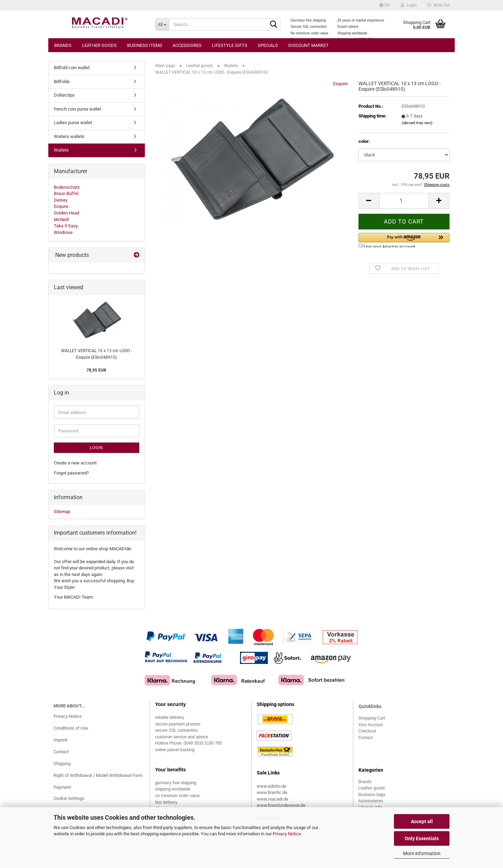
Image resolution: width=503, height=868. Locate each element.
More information (422, 853)
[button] (385, 5)
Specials (268, 45)
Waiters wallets (69, 136)
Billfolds (62, 82)
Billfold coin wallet (72, 68)
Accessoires (187, 45)
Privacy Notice (287, 834)
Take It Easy (66, 226)
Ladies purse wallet (73, 123)
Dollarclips (64, 95)
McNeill (61, 220)
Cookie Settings (69, 798)
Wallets (61, 150)
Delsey (61, 200)
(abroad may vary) (417, 123)
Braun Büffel (66, 193)
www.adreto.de (271, 786)
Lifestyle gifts (230, 45)
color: (364, 141)
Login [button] (409, 5)
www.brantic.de (272, 792)
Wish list (438, 5)
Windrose (63, 232)
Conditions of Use (71, 728)
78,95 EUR (96, 370)
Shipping (62, 764)
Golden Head (67, 213)
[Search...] (162, 24)
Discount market (308, 45)
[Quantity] (404, 201)
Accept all (422, 821)
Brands (63, 45)
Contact (61, 752)
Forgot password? (71, 473)
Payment (62, 787)
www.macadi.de (273, 799)
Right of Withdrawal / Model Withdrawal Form (98, 775)
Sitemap (62, 512)
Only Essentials (422, 838)
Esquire (340, 84)
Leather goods (99, 45)
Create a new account (75, 463)
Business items (145, 45)
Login (96, 448)
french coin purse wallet (77, 109)
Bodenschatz (67, 187)
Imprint (60, 740)
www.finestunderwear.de (281, 805)
